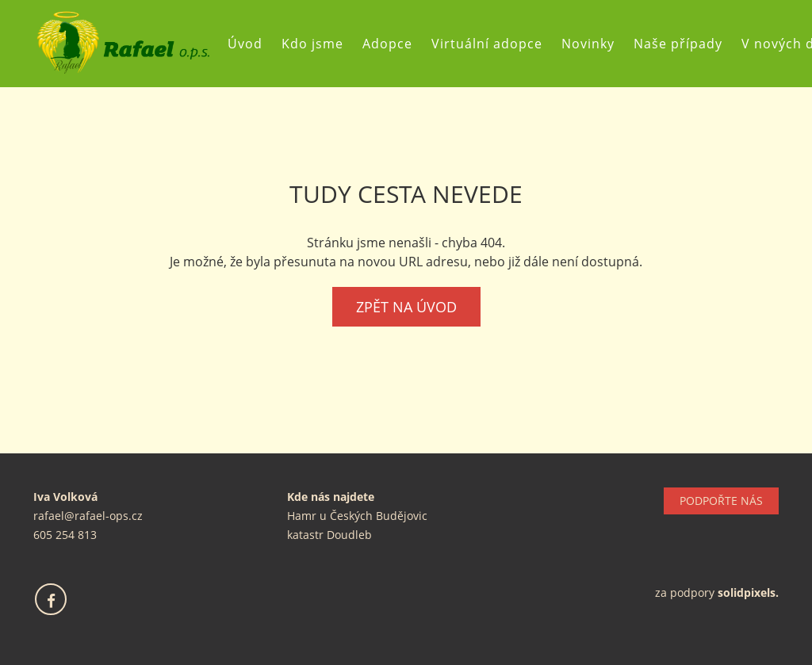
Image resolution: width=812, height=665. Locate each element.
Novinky (594, 44)
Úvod (251, 44)
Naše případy (684, 44)
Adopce (394, 44)
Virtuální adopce (493, 44)
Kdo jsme (319, 44)
